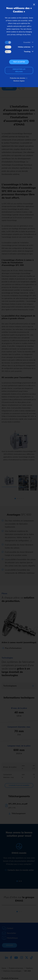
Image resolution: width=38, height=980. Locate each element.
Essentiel (27, 42)
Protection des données (18, 78)
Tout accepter (19, 62)
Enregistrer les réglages (19, 70)
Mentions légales (19, 81)
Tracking (27, 52)
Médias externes (24, 47)
